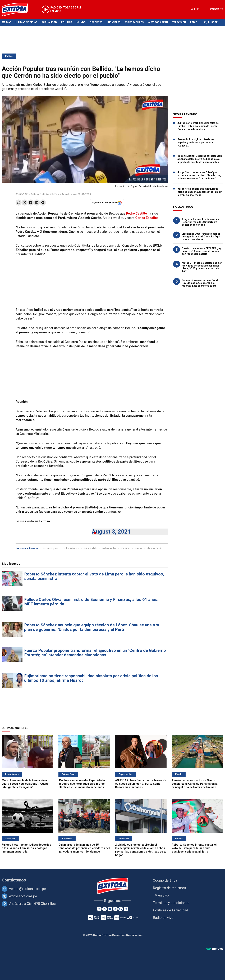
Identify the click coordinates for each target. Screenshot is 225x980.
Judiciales (114, 22)
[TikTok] (126, 909)
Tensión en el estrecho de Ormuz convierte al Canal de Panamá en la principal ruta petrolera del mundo (195, 784)
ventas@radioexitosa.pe (27, 889)
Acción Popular (50, 548)
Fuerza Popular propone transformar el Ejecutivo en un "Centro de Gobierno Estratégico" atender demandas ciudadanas (95, 653)
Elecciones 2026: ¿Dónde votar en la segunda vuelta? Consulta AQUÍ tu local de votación (201, 237)
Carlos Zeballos (71, 548)
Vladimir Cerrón (154, 548)
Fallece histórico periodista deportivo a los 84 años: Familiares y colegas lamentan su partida (26, 848)
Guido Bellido (90, 548)
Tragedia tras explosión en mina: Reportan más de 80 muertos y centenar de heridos (201, 222)
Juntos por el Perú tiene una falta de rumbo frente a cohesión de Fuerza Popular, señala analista (198, 126)
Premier (138, 548)
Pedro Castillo (137, 213)
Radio (194, 22)
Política (67, 22)
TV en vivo (161, 895)
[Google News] (121, 909)
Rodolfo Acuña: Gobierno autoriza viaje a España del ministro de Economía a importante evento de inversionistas (200, 159)
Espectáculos (134, 22)
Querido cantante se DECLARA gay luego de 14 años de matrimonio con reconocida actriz (201, 251)
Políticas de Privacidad (170, 910)
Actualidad (49, 22)
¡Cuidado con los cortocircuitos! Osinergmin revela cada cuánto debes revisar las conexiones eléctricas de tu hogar (141, 850)
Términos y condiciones (171, 903)
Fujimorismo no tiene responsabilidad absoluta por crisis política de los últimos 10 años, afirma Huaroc (91, 678)
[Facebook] (99, 909)
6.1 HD (195, 9)
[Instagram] (115, 909)
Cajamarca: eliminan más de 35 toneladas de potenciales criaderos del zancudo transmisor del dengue (84, 848)
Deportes (96, 22)
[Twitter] (105, 909)
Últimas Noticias (26, 22)
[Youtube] (110, 909)
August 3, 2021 (111, 532)
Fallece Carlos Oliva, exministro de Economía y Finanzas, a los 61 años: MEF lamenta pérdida (91, 602)
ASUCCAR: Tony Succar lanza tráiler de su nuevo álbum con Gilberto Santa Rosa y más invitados (141, 784)
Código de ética (165, 880)
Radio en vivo (163, 918)
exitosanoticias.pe (23, 896)
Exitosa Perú (159, 22)
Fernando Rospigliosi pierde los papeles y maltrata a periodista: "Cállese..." (196, 143)
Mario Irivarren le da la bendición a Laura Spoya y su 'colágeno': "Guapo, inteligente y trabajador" (26, 784)
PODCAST (217, 9)
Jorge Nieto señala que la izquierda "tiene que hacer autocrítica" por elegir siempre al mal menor (200, 192)
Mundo (81, 22)
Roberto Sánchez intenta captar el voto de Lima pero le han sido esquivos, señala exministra (94, 576)
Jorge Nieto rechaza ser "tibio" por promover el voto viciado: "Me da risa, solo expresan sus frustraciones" (199, 175)
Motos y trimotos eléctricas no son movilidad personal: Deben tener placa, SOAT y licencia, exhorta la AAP (202, 267)
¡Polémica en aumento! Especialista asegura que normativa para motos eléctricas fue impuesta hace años (82, 784)
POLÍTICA (125, 548)
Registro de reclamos (169, 888)
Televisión (179, 22)
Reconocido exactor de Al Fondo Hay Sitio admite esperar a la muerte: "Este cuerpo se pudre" (201, 283)
